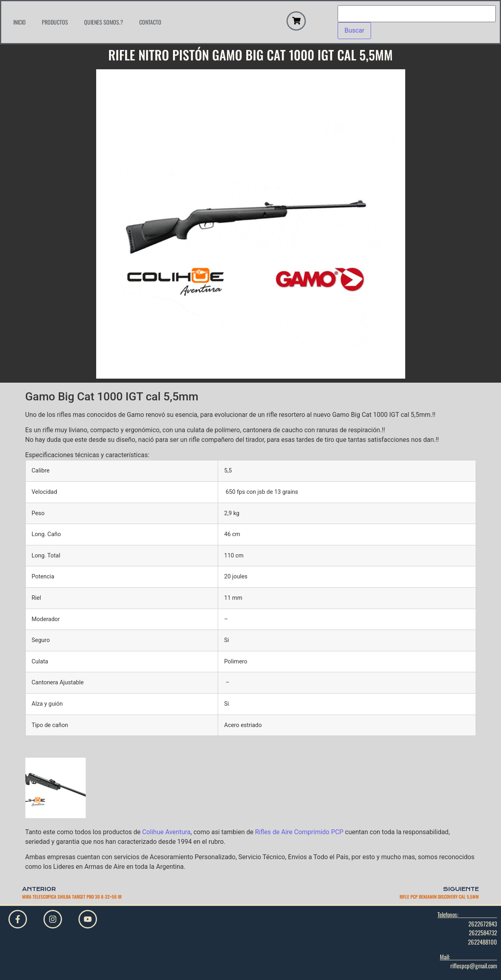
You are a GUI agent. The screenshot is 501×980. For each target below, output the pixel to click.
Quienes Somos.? (104, 22)
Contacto (150, 22)
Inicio (20, 22)
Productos (55, 22)
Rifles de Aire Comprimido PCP (299, 832)
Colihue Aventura (166, 832)
